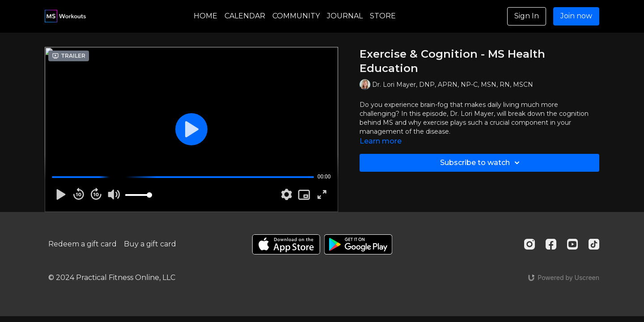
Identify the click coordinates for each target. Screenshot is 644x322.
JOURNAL (345, 16)
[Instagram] (530, 244)
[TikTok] (594, 244)
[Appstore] (286, 244)
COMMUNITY (296, 16)
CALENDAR (245, 16)
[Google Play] (358, 244)
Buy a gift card (150, 244)
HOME (205, 16)
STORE (383, 16)
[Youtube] (572, 244)
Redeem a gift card (83, 244)
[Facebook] (551, 244)
